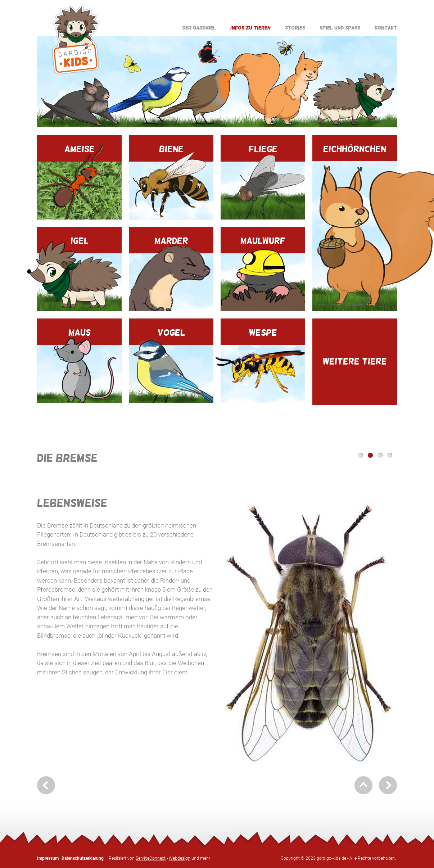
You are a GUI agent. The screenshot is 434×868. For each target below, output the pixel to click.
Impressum (48, 858)
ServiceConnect (151, 858)
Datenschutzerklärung (83, 858)
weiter (388, 785)
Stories (295, 28)
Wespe (263, 365)
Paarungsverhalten (380, 455)
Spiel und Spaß (340, 28)
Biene (171, 182)
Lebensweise (370, 455)
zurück (46, 785)
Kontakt (386, 28)
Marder (171, 273)
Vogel (171, 365)
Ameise (79, 182)
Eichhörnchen (355, 228)
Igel (79, 273)
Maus (79, 365)
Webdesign (180, 858)
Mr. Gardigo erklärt (390, 455)
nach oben (363, 785)
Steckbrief (361, 455)
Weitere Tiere (355, 361)
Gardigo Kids (76, 40)
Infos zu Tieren (250, 28)
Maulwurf (263, 273)
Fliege (263, 182)
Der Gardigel (199, 28)
